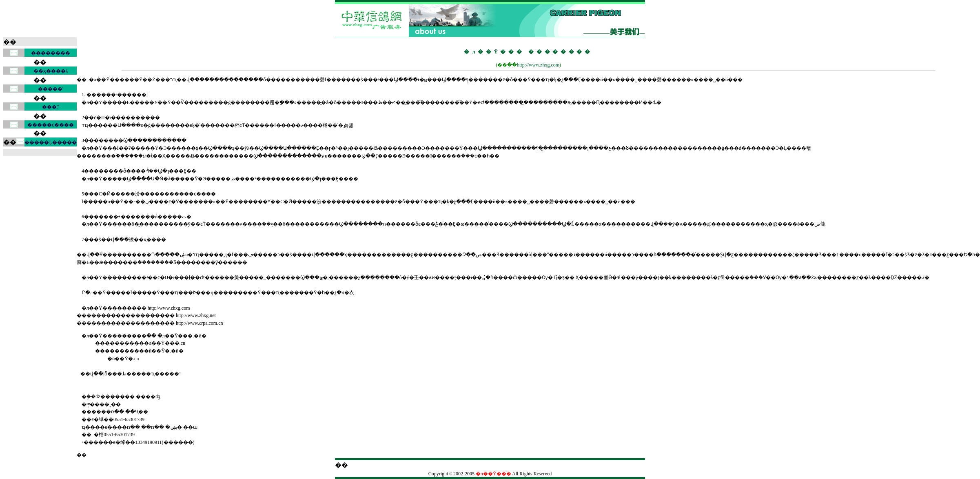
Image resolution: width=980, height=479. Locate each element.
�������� (51, 53)
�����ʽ (51, 89)
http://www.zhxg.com (538, 65)
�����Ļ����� (50, 142)
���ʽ (51, 107)
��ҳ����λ (51, 71)
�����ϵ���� (51, 125)
